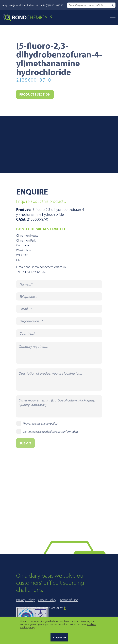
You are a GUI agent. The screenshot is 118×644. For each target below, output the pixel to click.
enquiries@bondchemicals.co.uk (20, 5)
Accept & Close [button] (59, 637)
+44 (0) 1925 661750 (34, 272)
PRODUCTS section (35, 94)
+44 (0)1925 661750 (52, 5)
